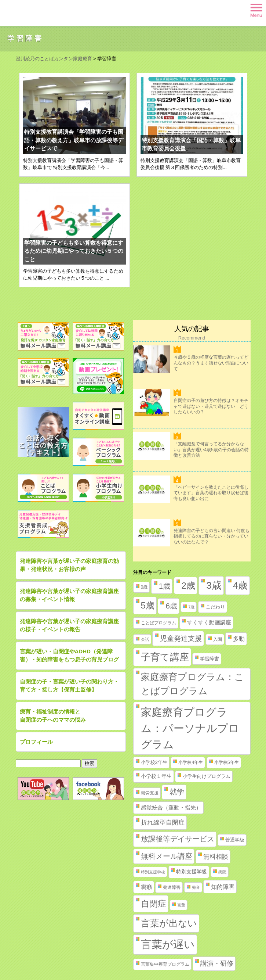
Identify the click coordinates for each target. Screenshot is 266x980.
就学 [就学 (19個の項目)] (177, 792)
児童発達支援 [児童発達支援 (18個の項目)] (181, 638)
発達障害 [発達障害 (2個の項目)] (172, 887)
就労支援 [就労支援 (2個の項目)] (150, 793)
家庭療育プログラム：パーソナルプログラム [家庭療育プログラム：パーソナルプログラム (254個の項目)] (190, 728)
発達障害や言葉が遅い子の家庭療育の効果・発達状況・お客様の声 (69, 565)
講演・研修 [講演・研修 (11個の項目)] (217, 963)
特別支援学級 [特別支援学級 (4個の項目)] (192, 872)
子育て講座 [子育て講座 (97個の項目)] (165, 657)
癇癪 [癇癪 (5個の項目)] (146, 887)
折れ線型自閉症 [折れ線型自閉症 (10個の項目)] (163, 822)
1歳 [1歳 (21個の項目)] (165, 586)
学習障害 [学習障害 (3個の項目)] (209, 659)
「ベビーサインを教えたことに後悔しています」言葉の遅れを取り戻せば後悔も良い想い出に (211, 493)
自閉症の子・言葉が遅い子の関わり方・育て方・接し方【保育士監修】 (69, 686)
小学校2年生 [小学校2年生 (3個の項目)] (154, 762)
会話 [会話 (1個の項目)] (145, 639)
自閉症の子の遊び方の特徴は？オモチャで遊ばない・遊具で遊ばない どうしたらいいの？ (211, 406)
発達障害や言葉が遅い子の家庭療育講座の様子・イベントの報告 (69, 625)
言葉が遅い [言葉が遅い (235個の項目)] (168, 944)
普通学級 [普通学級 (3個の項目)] (235, 840)
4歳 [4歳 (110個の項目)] (241, 585)
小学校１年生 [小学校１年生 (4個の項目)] (156, 776)
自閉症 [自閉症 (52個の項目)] (154, 904)
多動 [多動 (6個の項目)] (239, 639)
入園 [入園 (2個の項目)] (218, 639)
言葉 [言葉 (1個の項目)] (181, 905)
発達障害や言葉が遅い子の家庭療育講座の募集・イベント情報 (69, 595)
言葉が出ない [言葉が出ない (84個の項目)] (169, 923)
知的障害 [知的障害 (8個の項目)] (223, 887)
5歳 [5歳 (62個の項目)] (148, 605)
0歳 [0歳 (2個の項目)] (144, 587)
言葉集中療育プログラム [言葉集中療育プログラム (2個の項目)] (165, 964)
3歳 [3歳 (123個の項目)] (214, 585)
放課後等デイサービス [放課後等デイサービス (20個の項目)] (178, 839)
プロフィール (36, 742)
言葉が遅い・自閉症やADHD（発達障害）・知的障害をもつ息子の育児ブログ (69, 656)
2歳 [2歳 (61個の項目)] (188, 586)
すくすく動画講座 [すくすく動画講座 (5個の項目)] (209, 622)
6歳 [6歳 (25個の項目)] (171, 606)
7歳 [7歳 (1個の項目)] (191, 607)
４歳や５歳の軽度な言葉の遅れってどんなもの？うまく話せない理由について (211, 363)
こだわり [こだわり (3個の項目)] (215, 607)
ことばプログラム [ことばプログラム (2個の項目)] (158, 623)
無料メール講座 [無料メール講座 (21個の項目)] (167, 856)
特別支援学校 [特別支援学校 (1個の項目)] (153, 872)
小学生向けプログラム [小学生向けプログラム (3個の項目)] (207, 776)
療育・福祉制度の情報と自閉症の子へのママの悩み (53, 716)
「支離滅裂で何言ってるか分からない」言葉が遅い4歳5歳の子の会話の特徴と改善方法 (211, 450)
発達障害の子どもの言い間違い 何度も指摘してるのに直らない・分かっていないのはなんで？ (212, 536)
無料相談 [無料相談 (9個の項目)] (216, 857)
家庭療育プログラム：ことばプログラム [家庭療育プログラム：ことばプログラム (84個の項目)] (192, 684)
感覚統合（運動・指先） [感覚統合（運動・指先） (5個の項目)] (171, 808)
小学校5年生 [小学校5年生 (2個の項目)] (227, 762)
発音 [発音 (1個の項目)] (196, 887)
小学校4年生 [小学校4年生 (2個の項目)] (191, 762)
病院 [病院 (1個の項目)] (222, 872)
